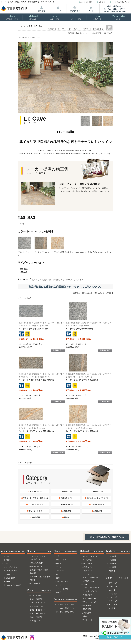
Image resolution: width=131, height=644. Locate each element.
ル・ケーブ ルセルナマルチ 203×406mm (41, 377)
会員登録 (7, 560)
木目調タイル (87, 567)
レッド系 (112, 608)
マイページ (66, 29)
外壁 (58, 556)
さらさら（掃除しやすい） (66, 612)
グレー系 (112, 590)
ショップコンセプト (11, 567)
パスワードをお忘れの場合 (93, 29)
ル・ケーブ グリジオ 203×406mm (41, 326)
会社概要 (102, 2)
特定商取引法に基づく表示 (103, 33)
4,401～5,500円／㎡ (38, 614)
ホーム (21, 37)
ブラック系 (113, 586)
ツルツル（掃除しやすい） (66, 608)
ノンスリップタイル (90, 591)
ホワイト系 (113, 583)
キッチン (60, 585)
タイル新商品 (87, 560)
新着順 (109, 293)
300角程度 (112, 564)
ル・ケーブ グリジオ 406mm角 (88, 326)
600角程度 (112, 567)
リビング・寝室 (62, 582)
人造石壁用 (87, 613)
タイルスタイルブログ (12, 585)
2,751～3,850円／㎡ (38, 606)
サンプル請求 (35, 583)
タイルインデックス (90, 556)
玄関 (58, 578)
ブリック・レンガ (89, 602)
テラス (59, 564)
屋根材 (85, 616)
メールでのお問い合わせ (121, 2)
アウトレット (87, 620)
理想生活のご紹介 (37, 563)
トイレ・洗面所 (62, 589)
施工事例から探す (10, 571)
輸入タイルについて (38, 567)
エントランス (61, 560)
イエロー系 (113, 604)
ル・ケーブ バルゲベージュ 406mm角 (88, 428)
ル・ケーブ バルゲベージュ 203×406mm (41, 428)
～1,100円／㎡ (35, 596)
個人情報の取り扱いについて (79, 33)
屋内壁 (59, 592)
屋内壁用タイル (88, 595)
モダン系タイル (88, 564)
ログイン (77, 29)
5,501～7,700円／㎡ (38, 617)
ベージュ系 (113, 594)
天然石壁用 (87, 606)
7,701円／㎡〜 (35, 621)
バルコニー (28, 37)
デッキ (59, 567)
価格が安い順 (87, 293)
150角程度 (112, 560)
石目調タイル (87, 571)
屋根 (58, 574)
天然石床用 (87, 609)
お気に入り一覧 (54, 29)
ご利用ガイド (9, 574)
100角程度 (112, 556)
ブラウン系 (113, 597)
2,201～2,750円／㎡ (38, 603)
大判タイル (113, 571)
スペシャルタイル (89, 598)
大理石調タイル (88, 581)
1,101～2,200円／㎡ (38, 599)
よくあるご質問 (86, 2)
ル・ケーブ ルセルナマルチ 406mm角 (88, 377)
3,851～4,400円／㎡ (38, 610)
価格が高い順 (99, 293)
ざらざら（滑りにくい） (65, 604)
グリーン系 (113, 601)
